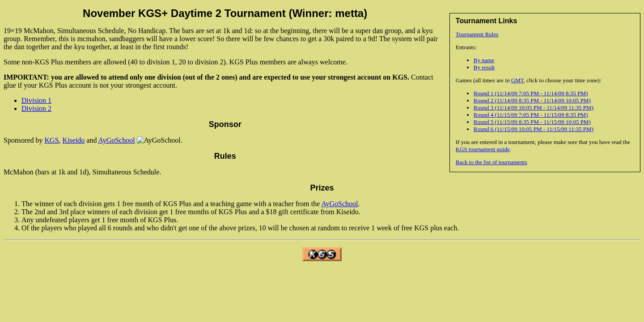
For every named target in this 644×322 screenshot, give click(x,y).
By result (484, 67)
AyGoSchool (117, 140)
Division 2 (36, 108)
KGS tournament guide (483, 149)
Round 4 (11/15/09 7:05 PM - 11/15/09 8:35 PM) (531, 115)
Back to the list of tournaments (491, 162)
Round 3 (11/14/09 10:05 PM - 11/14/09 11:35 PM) (534, 108)
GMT (517, 80)
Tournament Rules (477, 34)
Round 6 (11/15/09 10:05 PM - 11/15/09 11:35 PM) (534, 129)
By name (484, 60)
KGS (52, 140)
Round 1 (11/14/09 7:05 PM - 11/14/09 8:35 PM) (531, 93)
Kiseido (74, 140)
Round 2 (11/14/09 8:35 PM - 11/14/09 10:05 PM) (532, 100)
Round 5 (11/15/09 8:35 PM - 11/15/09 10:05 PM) (532, 122)
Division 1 (36, 100)
